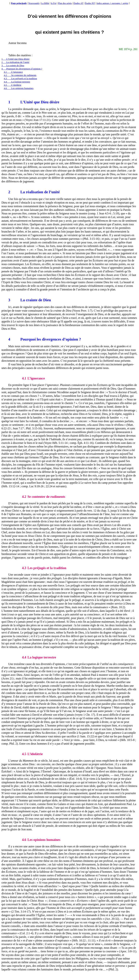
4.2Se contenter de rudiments (20, 75)
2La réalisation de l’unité (15, 62)
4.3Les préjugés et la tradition (20, 78)
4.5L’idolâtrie (12, 85)
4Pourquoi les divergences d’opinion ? (22, 69)
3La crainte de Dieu (13, 65)
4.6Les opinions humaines (19, 88)
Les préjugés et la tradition (44, 568)
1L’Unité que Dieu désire (15, 59)
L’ (16, 102)
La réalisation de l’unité (34, 192)
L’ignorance (33, 378)
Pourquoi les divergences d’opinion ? (45, 339)
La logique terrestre (39, 657)
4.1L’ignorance (13, 72)
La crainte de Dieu (30, 300)
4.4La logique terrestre (17, 82)
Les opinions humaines (41, 840)
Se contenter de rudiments (44, 497)
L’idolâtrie (32, 754)
